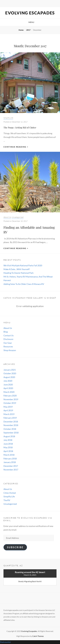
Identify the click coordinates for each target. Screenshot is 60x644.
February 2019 (10, 418)
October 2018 (10, 429)
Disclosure (8, 339)
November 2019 (11, 399)
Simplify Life (8, 118)
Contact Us (9, 335)
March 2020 (9, 392)
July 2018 (8, 440)
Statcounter (5, 642)
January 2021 (10, 370)
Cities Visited (10, 493)
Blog (6, 332)
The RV (7, 500)
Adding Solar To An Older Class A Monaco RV (24, 284)
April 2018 (8, 451)
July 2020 (8, 381)
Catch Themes (38, 636)
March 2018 (9, 455)
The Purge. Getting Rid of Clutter (20, 127)
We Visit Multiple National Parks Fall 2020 (23, 265)
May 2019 (8, 407)
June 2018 (8, 444)
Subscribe (15, 547)
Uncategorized (18, 217)
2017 (29, 30)
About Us (7, 217)
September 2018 (11, 433)
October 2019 (10, 403)
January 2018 (10, 462)
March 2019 (9, 414)
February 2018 (10, 459)
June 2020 (8, 385)
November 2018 (11, 425)
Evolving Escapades (30, 13)
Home (21, 30)
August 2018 (9, 436)
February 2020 (10, 396)
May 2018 (8, 447)
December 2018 (11, 422)
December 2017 (11, 466)
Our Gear (8, 343)
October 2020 (10, 373)
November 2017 (11, 470)
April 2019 (8, 410)
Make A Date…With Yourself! (17, 269)
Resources (8, 346)
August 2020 (9, 377)
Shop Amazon (10, 350)
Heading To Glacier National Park (18, 273)
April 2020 (8, 388)
